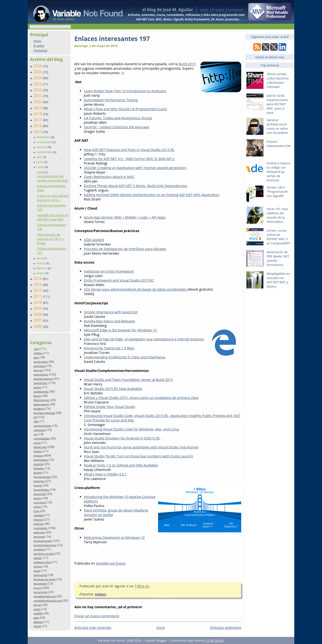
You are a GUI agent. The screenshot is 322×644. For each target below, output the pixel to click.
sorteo (38, 566)
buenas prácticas (44, 413)
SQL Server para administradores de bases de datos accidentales (135, 289)
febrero (42, 268)
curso (37, 443)
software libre (42, 562)
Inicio (204, 10)
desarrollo (40, 447)
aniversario (41, 362)
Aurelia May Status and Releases (109, 321)
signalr (38, 558)
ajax (36, 357)
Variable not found (111, 563)
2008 (38, 314)
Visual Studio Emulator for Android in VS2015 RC (122, 438)
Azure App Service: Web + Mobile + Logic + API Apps (125, 217)
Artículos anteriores (226, 628)
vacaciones (40, 592)
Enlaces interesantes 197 (112, 39)
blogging (39, 409)
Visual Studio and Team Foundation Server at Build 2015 (128, 380)
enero (41, 273)
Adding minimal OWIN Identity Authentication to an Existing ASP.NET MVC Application (152, 195)
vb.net (37, 605)
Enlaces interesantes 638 (279, 144)
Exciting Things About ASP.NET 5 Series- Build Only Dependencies (136, 186)
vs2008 (38, 613)
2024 (38, 78)
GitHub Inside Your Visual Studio (110, 407)
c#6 (36, 421)
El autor (218, 10)
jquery (37, 498)
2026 (38, 66)
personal (39, 537)
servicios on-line (44, 554)
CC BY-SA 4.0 (215, 640)
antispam (39, 366)
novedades (40, 528)
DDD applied (94, 240)
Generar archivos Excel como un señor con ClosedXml (277, 126)
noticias (38, 524)
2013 (38, 284)
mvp (36, 511)
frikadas (39, 468)
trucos (37, 588)
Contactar (236, 10)
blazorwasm (41, 404)
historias (39, 481)
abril (40, 258)
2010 (38, 302)
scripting (39, 549)
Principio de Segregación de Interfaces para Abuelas (125, 249)
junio (40, 162)
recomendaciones (45, 545)
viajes (37, 609)
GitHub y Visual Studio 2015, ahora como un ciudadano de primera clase (141, 398)
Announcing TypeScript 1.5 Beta (109, 348)
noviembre (44, 142)
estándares (41, 460)
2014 (38, 279)
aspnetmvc (40, 383)
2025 (38, 72)
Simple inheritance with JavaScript (111, 312)
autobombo (41, 391)
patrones (39, 532)
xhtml (37, 626)
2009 (38, 308)
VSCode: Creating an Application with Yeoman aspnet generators (135, 168)
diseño (38, 451)
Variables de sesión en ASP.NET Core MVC (53, 217)
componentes (42, 426)
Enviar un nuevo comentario (97, 616)
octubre (42, 147)
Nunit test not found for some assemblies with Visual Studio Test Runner (141, 447)
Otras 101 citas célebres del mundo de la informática (277, 215)
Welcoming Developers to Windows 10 (114, 537)
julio (40, 157)
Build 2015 (187, 64)
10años (38, 353)
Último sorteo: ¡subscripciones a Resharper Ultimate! (278, 80)
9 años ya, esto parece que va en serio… (53, 198)
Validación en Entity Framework (109, 271)
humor (38, 485)
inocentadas (41, 490)
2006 (38, 326)
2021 (38, 96)
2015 (38, 132)
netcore (38, 519)
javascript (40, 494)
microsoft (40, 502)
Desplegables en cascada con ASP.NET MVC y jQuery (278, 280)
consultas (40, 430)
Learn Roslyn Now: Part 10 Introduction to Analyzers (125, 91)
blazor (37, 396)
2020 (38, 102)
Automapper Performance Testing (111, 100)
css (35, 434)
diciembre (44, 137)
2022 (38, 90)
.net (36, 349)
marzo (41, 263)
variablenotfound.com (48, 601)
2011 (38, 296)
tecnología (40, 583)
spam (37, 571)
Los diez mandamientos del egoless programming (52, 176)
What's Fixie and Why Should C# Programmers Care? (125, 109)
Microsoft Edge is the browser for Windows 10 (120, 330)
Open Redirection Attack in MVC (109, 177)
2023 (38, 84)
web (36, 618)
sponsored (40, 575)
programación (42, 541)
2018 (38, 114)
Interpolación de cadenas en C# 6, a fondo (50, 239)
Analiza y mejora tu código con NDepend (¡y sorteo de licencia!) (278, 172)
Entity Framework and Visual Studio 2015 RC (119, 280)
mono (37, 507)
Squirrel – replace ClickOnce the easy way (117, 127)
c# (35, 417)
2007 (38, 320)
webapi (38, 622)
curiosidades (42, 438)
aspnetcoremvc (43, 379)
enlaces (38, 455)
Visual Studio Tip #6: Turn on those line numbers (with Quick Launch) (138, 456)
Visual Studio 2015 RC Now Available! (113, 389)
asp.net (38, 370)
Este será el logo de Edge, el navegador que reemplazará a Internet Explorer (144, 339)
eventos (39, 464)
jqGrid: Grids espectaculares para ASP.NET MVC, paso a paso (277, 104)
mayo (41, 167)
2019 (38, 108)
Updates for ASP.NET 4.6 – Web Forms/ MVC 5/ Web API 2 (129, 159)
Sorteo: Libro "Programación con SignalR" (277, 192)
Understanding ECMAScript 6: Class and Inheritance (125, 357)
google (38, 473)
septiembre (45, 152)
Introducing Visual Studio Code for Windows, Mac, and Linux (132, 429)
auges (37, 387)
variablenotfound (45, 596)
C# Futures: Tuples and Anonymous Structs (118, 118)
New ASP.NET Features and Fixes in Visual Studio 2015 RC (129, 150)
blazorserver (41, 400)
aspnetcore (41, 374)
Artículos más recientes (93, 628)
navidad (39, 515)
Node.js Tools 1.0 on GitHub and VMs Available (121, 465)
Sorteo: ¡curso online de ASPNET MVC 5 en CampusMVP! (278, 237)
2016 (38, 126)
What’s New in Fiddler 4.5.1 (105, 474)
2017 (38, 120)
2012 (38, 290)
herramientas (42, 477)
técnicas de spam (45, 579)
